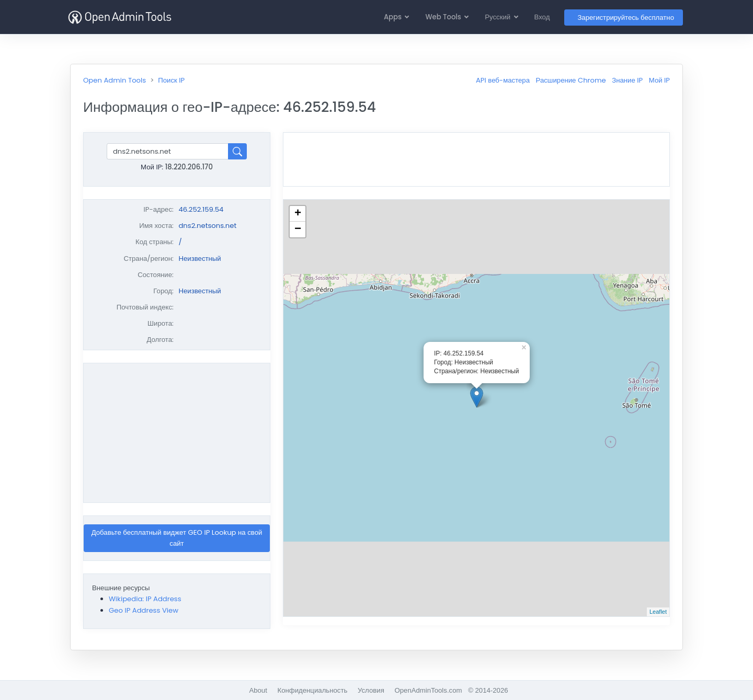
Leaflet (658, 612)
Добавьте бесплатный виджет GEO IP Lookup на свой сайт (177, 538)
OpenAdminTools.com (428, 690)
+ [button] (298, 214)
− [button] (298, 229)
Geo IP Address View (144, 610)
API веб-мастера (503, 80)
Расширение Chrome (571, 80)
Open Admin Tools (115, 80)
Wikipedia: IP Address (145, 599)
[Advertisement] (177, 433)
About (258, 690)
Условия (371, 690)
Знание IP (627, 80)
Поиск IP (171, 80)
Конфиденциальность (313, 690)
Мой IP (659, 80)
